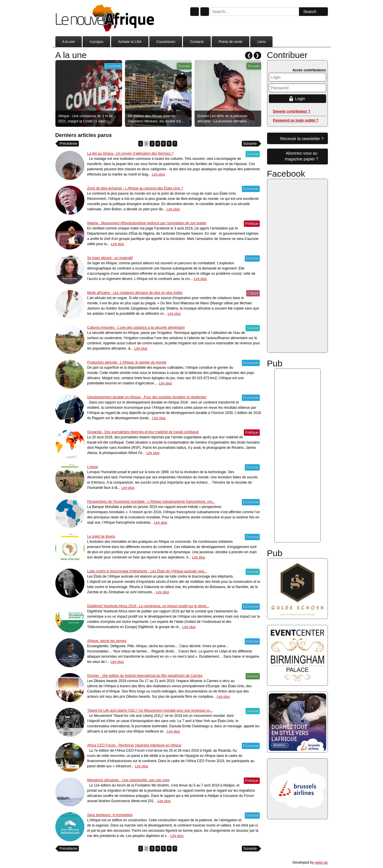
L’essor (93, 467)
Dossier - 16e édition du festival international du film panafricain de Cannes (145, 676)
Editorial (252, 258)
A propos (96, 42)
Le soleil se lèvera (101, 536)
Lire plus (158, 174)
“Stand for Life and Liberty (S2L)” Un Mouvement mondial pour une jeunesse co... (150, 710)
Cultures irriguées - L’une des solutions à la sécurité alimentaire (136, 328)
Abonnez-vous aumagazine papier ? (301, 156)
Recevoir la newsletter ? (302, 139)
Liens (261, 42)
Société (253, 154)
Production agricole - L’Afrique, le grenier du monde (127, 362)
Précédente (69, 144)
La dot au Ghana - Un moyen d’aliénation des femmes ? (130, 153)
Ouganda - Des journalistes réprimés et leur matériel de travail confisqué (143, 432)
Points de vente (231, 42)
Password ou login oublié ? (296, 120)
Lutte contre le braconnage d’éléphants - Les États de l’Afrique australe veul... (147, 571)
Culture (253, 293)
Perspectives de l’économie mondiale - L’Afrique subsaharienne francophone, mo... (151, 502)
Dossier (185, 66)
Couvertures (166, 42)
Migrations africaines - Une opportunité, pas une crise (128, 780)
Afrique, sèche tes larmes (107, 641)
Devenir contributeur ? (292, 111)
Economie (113, 66)
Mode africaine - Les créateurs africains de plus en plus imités (135, 293)
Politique (252, 224)
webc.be (321, 862)
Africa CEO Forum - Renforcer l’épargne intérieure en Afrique (134, 745)
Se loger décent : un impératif (110, 258)
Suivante (250, 144)
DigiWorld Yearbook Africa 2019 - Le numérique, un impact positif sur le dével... (148, 606)
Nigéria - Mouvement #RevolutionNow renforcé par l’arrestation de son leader (147, 223)
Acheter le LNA (130, 42)
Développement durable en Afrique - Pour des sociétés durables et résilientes (147, 397)
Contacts (197, 42)
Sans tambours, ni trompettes (110, 815)
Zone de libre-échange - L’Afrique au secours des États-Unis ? (135, 188)
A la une (69, 42)
